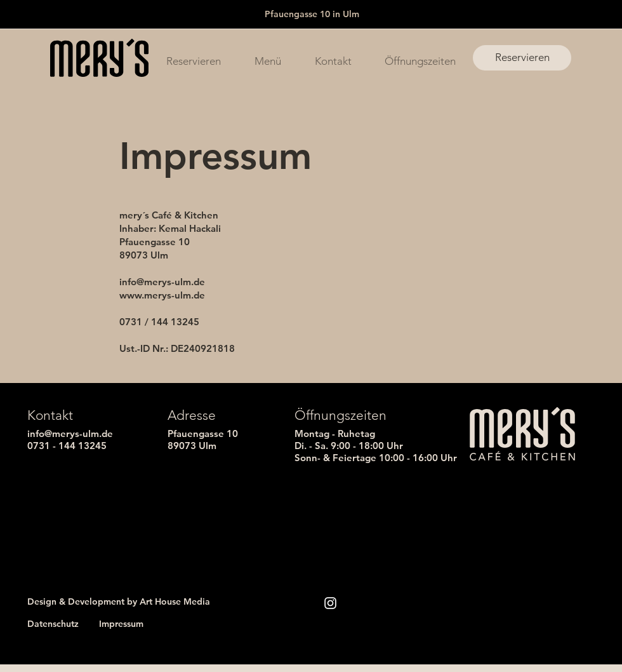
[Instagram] (330, 603)
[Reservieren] (522, 58)
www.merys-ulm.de (162, 295)
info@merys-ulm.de (162, 282)
